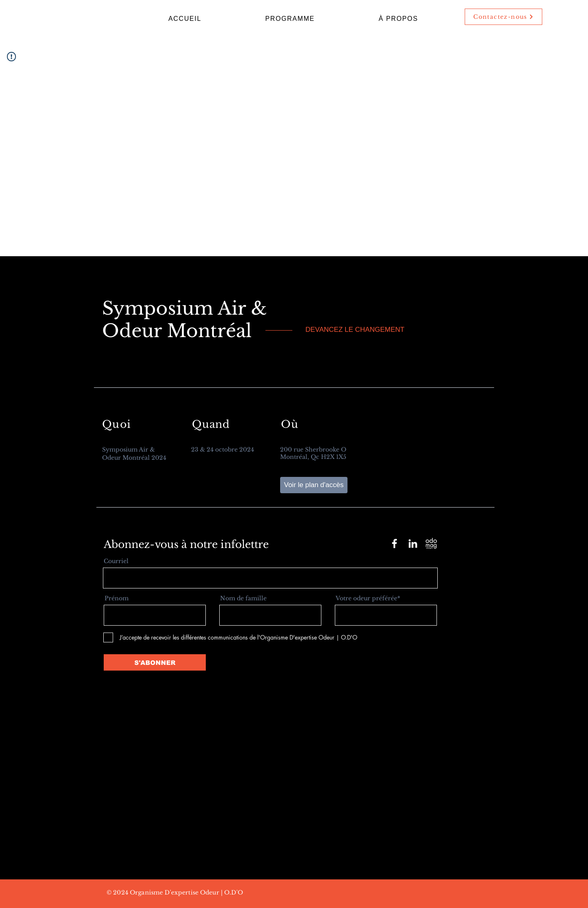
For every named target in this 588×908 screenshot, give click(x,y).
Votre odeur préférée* (368, 598)
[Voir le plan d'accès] (314, 485)
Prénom (117, 598)
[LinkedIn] (413, 543)
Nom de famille (243, 598)
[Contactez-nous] (503, 17)
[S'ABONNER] (155, 662)
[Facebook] (394, 543)
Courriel (116, 561)
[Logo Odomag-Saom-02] (431, 543)
